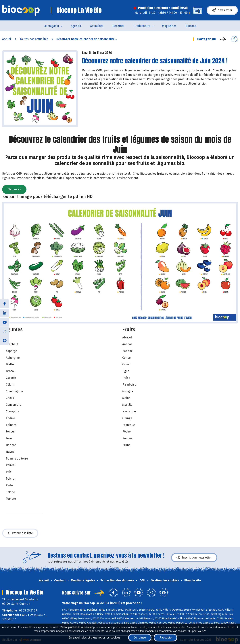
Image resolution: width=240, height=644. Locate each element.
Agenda (76, 26)
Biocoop (191, 26)
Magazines (169, 26)
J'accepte (165, 638)
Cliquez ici (14, 189)
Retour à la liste (20, 533)
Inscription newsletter (194, 558)
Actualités (97, 26)
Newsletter (222, 10)
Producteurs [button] (142, 26)
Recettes (118, 26)
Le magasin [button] (51, 26)
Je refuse (140, 638)
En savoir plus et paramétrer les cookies (94, 638)
